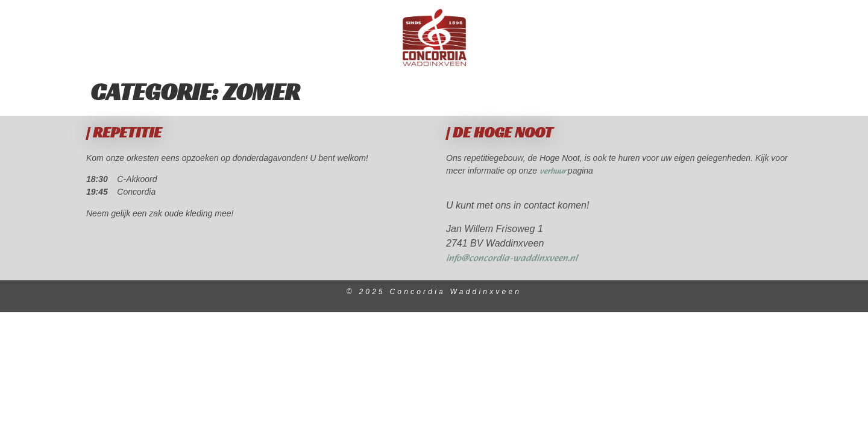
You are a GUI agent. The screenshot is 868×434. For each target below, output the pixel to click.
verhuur (554, 171)
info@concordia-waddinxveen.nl (512, 258)
